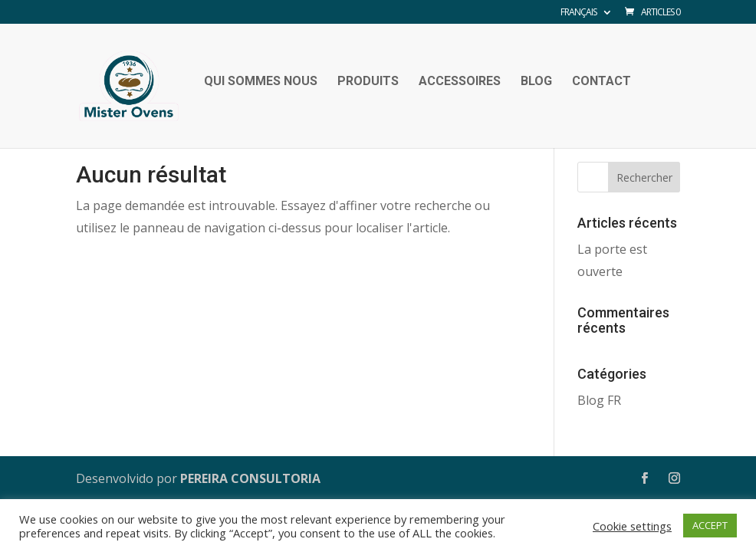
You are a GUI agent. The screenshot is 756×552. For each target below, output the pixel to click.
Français (579, 13)
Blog (536, 82)
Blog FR (599, 400)
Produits (368, 82)
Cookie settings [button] (632, 526)
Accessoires (460, 82)
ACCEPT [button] (710, 525)
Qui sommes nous (261, 82)
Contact (602, 82)
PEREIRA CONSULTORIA (250, 478)
